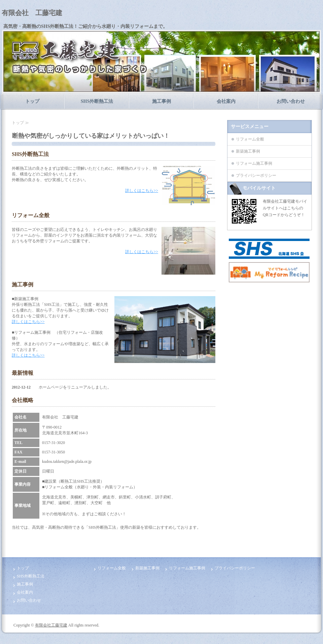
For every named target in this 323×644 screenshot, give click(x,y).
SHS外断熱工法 (97, 101)
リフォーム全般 (250, 139)
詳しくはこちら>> (142, 191)
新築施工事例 (248, 151)
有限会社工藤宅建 (51, 625)
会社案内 (226, 101)
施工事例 (161, 101)
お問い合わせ (291, 101)
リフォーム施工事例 (254, 163)
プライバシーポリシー (256, 175)
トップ (32, 101)
